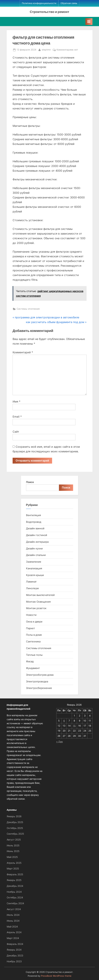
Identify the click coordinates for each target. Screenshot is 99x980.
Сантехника (33, 641)
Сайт (16, 432)
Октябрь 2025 (15, 828)
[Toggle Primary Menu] (89, 22)
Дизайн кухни (34, 548)
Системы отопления (28, 309)
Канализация (34, 568)
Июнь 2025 (13, 851)
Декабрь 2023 (15, 956)
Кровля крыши (35, 575)
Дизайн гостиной (37, 535)
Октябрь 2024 (15, 898)
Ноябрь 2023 (14, 961)
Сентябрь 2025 (15, 834)
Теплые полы (34, 655)
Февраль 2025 (15, 874)
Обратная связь (69, 3)
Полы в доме (34, 635)
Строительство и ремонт (49, 12)
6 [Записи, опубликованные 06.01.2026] (64, 721)
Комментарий (23, 352)
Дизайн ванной (35, 528)
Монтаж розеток (36, 608)
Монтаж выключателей (40, 595)
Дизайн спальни (36, 555)
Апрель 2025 (14, 863)
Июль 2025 (13, 845)
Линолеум (32, 588)
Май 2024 (12, 927)
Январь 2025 (14, 880)
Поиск (30, 482)
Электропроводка (37, 681)
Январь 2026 (14, 816)
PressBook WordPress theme (56, 976)
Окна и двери (34, 622)
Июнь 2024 (13, 921)
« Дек (60, 742)
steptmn (46, 49)
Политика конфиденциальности (39, 3)
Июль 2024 (13, 915)
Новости (31, 615)
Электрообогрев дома (40, 675)
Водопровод (34, 522)
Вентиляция (33, 515)
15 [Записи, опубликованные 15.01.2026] (74, 726)
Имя (16, 402)
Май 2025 (12, 857)
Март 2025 (13, 869)
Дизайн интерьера (37, 542)
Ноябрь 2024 (14, 892)
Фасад (30, 661)
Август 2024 (14, 909)
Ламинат (31, 582)
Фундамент (33, 668)
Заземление (34, 562)
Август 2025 (14, 840)
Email (17, 417)
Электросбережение (39, 688)
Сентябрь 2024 (15, 903)
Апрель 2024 (14, 932)
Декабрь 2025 (15, 822)
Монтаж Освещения (38, 602)
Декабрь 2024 (15, 886)
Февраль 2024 (15, 944)
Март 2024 (13, 938)
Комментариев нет (67, 50)
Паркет (31, 628)
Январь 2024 (14, 950)
